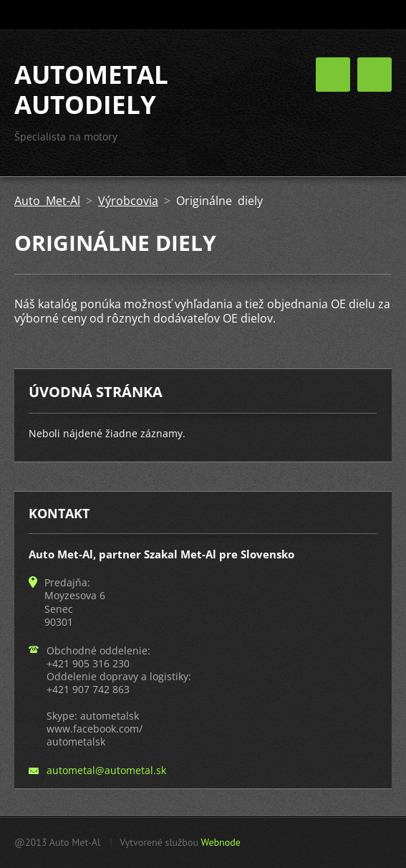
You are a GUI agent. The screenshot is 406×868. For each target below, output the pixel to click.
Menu (374, 75)
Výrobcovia (128, 201)
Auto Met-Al (47, 201)
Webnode (220, 842)
